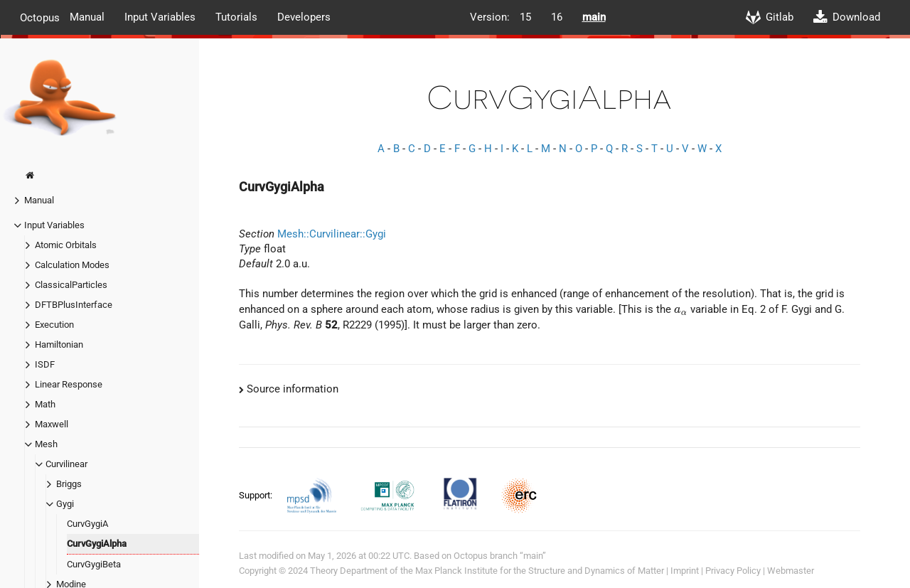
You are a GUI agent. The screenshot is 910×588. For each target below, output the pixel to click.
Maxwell (52, 424)
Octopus (40, 17)
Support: (257, 495)
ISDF (45, 364)
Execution (54, 325)
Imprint (685, 571)
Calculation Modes (72, 265)
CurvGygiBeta (94, 564)
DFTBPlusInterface (74, 305)
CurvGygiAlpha (97, 544)
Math (45, 404)
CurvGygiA (87, 524)
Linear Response (69, 384)
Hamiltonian (59, 344)
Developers (304, 17)
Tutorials (236, 17)
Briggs (69, 484)
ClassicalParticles (71, 285)
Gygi (65, 504)
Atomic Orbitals (66, 245)
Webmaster (791, 571)
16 (557, 17)
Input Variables (160, 17)
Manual (87, 17)
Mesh (46, 444)
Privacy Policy (733, 571)
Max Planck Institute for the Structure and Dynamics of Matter (540, 571)
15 (525, 17)
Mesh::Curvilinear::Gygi (332, 234)
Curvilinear (66, 464)
